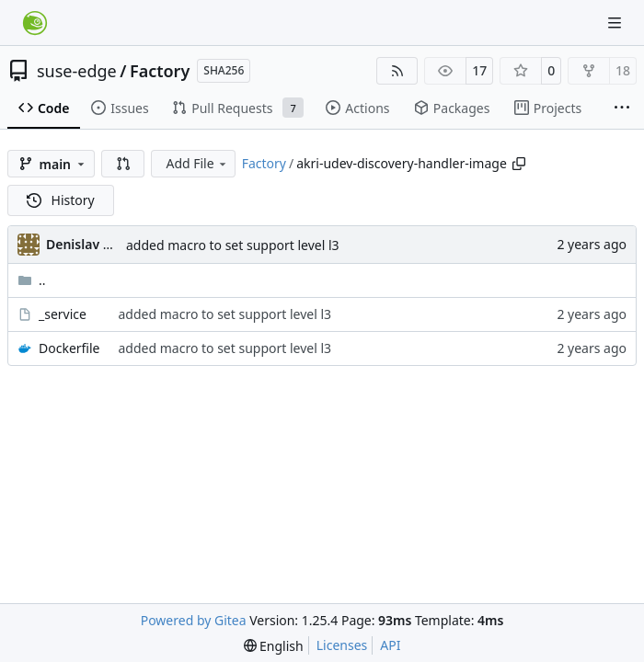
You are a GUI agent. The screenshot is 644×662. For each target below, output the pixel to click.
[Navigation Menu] (616, 23)
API (390, 645)
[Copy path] (519, 164)
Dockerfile (69, 348)
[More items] (622, 108)
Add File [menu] (197, 163)
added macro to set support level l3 (233, 245)
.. (32, 280)
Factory (160, 71)
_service (63, 314)
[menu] (274, 646)
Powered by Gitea (194, 620)
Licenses (342, 645)
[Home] (35, 23)
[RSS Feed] (397, 71)
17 (479, 70)
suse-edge (77, 71)
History (61, 200)
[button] (123, 164)
